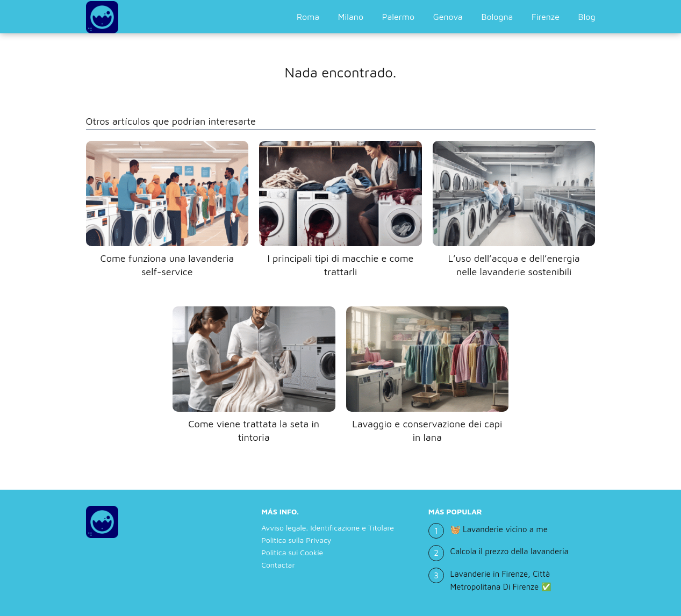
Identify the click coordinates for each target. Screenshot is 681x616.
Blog (587, 17)
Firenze (546, 17)
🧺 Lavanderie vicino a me (499, 529)
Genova (448, 17)
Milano (351, 17)
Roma (308, 17)
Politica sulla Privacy (296, 540)
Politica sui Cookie (292, 552)
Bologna (497, 17)
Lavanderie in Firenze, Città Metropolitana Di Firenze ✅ (501, 580)
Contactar (278, 565)
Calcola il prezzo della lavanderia (510, 551)
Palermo (398, 17)
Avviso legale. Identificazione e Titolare (328, 528)
